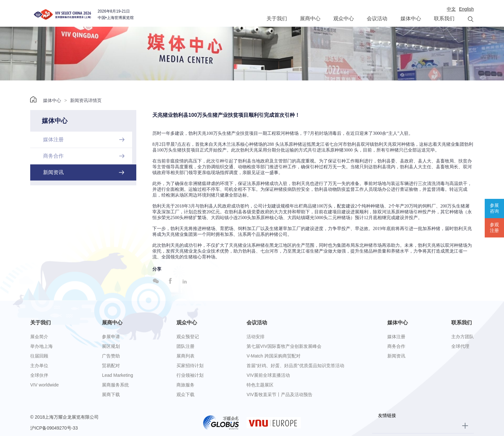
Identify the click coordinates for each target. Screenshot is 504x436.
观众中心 (344, 19)
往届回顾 (39, 356)
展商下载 (111, 394)
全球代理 (460, 346)
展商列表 (185, 356)
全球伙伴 (39, 375)
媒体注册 (396, 337)
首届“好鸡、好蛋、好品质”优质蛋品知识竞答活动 (295, 366)
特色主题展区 (260, 385)
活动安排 (256, 337)
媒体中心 (411, 19)
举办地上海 (41, 346)
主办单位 (39, 366)
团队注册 (185, 346)
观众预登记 (188, 337)
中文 (451, 9)
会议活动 (377, 19)
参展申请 (111, 337)
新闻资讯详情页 (86, 100)
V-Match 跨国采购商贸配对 (273, 356)
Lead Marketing (117, 375)
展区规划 (111, 346)
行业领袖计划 (190, 375)
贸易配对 (111, 366)
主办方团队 (463, 337)
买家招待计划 (190, 366)
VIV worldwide (45, 385)
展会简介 (39, 337)
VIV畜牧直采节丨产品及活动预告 (279, 394)
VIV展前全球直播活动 (268, 375)
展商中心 (310, 19)
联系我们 (444, 19)
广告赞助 (111, 356)
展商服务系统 (115, 385)
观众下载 (185, 394)
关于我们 (277, 19)
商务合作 (396, 346)
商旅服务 (185, 385)
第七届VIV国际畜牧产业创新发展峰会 (284, 346)
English (466, 9)
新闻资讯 (396, 356)
